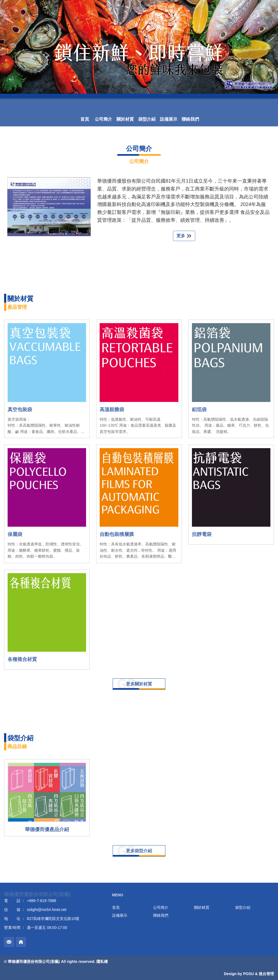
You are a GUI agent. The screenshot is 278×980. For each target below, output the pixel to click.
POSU (248, 974)
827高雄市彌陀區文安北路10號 (53, 919)
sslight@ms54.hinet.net (47, 910)
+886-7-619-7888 (42, 901)
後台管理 (266, 974)
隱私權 (102, 962)
